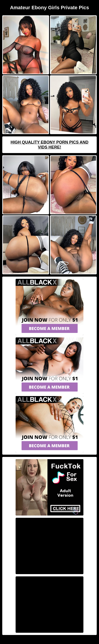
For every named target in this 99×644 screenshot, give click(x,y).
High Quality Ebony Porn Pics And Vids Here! (50, 145)
